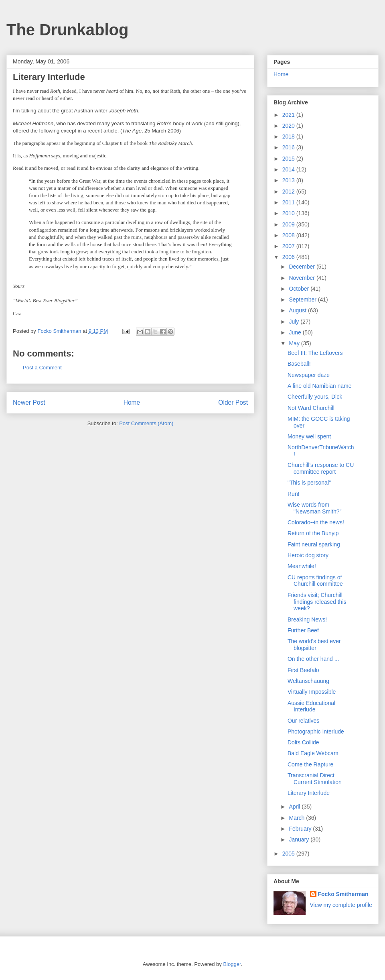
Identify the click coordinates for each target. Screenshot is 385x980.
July (295, 322)
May (295, 343)
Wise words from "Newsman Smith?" (315, 508)
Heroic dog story (308, 555)
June (296, 332)
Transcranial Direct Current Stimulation (315, 779)
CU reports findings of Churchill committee (315, 581)
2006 (289, 257)
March (297, 818)
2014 (289, 169)
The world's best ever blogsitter (314, 645)
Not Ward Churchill (311, 408)
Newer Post (29, 402)
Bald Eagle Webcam (313, 753)
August (298, 310)
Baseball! (299, 364)
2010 (289, 213)
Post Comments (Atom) (146, 423)
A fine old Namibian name (320, 386)
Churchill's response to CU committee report (321, 468)
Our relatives (303, 721)
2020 (289, 126)
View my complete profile (341, 905)
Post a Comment (42, 368)
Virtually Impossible (312, 692)
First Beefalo (303, 670)
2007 (289, 246)
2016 (289, 147)
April (295, 807)
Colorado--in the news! (316, 522)
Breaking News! (307, 619)
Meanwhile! (302, 566)
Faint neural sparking (314, 544)
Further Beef (303, 630)
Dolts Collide (303, 742)
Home (132, 402)
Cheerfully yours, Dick (315, 397)
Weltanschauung (308, 681)
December (302, 267)
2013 (289, 180)
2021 (289, 115)
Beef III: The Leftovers (315, 353)
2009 (289, 224)
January (300, 839)
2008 (289, 235)
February (301, 829)
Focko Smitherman (343, 894)
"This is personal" (309, 483)
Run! (294, 494)
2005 (289, 854)
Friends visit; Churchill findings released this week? (317, 602)
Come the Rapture (310, 764)
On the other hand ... (313, 659)
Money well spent (309, 436)
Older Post (233, 402)
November (302, 278)
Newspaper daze (309, 375)
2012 (289, 192)
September (303, 300)
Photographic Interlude (316, 731)
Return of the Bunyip (313, 533)
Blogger (232, 964)
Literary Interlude (309, 793)
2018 (289, 137)
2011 (289, 202)
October (300, 289)
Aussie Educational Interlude (311, 706)
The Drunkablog (67, 30)
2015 (289, 159)
